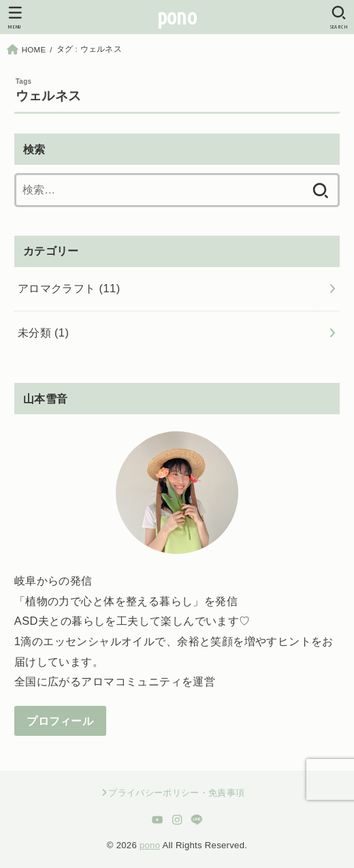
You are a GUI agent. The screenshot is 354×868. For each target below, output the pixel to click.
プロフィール (60, 721)
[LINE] (196, 820)
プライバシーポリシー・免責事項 (176, 793)
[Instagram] (177, 820)
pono (177, 17)
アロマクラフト (69, 288)
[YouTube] (158, 820)
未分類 (44, 332)
